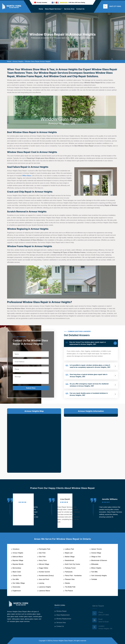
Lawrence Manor (44, 591)
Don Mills (16, 579)
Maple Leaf (69, 553)
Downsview (16, 587)
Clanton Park (17, 576)
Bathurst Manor (18, 557)
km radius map (34, 442)
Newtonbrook (69, 560)
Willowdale (95, 564)
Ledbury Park (69, 549)
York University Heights (99, 576)
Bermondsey (17, 568)
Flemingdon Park (45, 549)
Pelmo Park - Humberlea (73, 576)
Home (41, 9)
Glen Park (42, 553)
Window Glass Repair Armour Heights (38, 61)
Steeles (67, 583)
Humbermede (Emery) (46, 576)
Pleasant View (70, 579)
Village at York (96, 557)
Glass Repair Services (53, 9)
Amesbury (16, 549)
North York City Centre (72, 564)
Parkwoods (69, 572)
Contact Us (80, 9)
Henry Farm (43, 560)
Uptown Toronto (96, 549)
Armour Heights (18, 61)
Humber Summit (44, 572)
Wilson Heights (96, 568)
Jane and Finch (44, 579)
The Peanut (69, 591)
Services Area (69, 9)
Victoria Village (96, 553)
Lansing (41, 583)
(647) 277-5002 (115, 6)
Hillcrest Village (44, 564)
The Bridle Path (70, 587)
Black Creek (17, 572)
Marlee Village (70, 557)
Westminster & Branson (99, 560)
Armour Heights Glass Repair (63, 641)
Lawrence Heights (45, 587)
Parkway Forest (70, 568)
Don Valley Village (19, 583)
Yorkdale (94, 579)
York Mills (94, 572)
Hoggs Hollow (44, 568)
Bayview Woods (18, 564)
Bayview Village (18, 560)
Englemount (17, 591)
